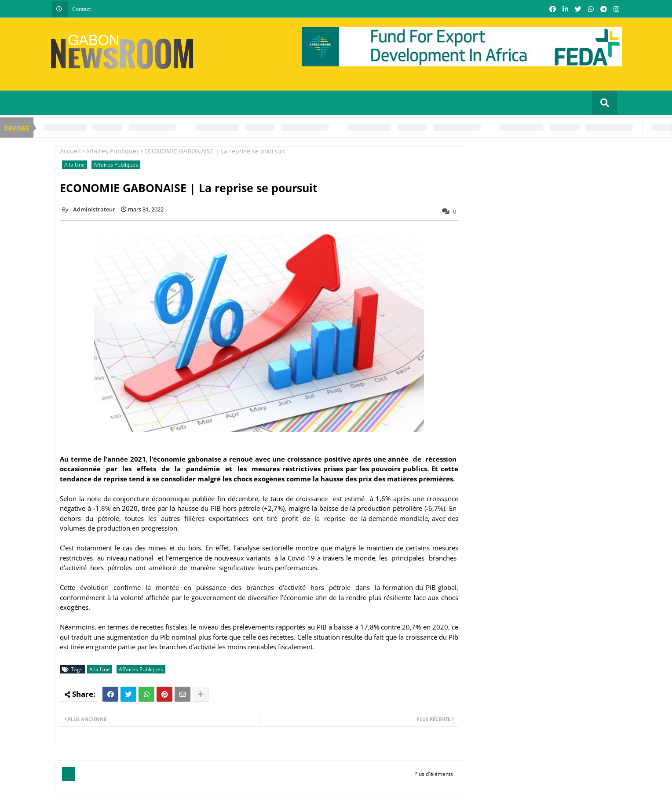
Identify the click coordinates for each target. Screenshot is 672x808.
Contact (82, 9)
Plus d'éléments (434, 774)
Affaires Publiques (113, 151)
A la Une (75, 165)
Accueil (70, 151)
